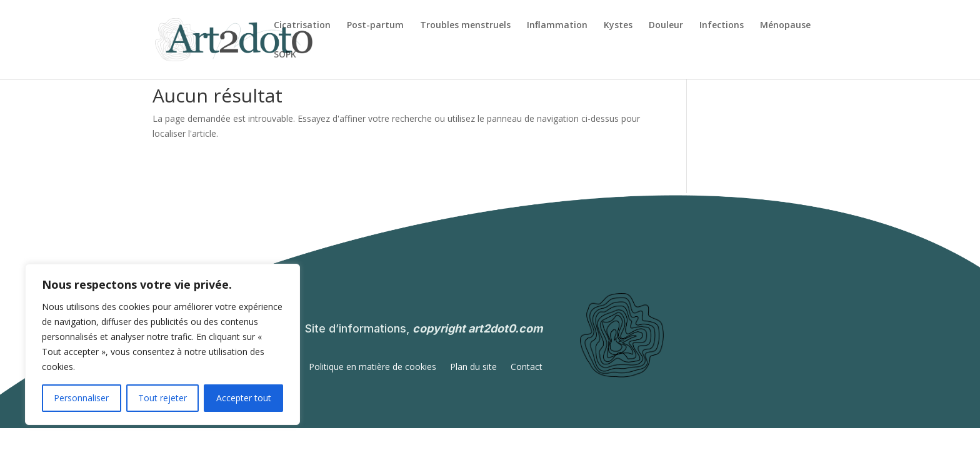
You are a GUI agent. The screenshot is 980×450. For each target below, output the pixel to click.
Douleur (666, 26)
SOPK (285, 55)
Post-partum (375, 26)
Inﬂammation (557, 26)
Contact (527, 367)
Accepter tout (244, 398)
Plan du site (473, 367)
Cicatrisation (302, 26)
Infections (722, 26)
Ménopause (785, 26)
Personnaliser (81, 398)
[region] (162, 344)
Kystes (618, 26)
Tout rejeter (162, 398)
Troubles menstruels (465, 26)
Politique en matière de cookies (372, 367)
